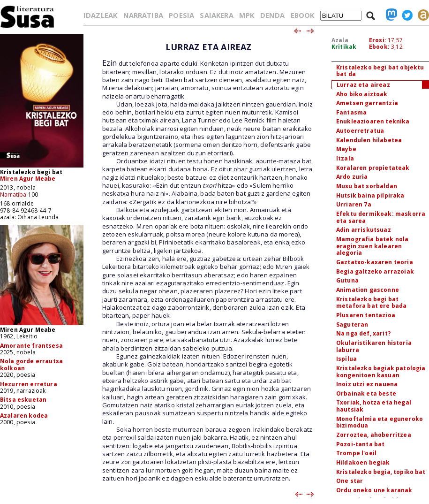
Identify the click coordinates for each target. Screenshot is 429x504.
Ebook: (379, 47)
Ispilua (346, 359)
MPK (247, 15)
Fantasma (351, 112)
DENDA (273, 15)
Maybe (346, 149)
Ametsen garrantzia (367, 103)
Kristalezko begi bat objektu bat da (380, 71)
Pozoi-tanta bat (360, 444)
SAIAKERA (216, 15)
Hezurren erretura (29, 384)
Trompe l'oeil (356, 453)
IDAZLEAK (100, 15)
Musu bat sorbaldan (367, 186)
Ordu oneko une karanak (374, 490)
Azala (340, 40)
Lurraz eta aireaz (363, 85)
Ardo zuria (352, 177)
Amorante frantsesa (31, 346)
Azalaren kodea (24, 416)
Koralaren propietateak (373, 168)
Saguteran (352, 325)
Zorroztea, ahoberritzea (374, 435)
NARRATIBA (143, 15)
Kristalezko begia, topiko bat (381, 472)
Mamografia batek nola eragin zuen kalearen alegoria (372, 246)
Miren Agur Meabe (28, 179)
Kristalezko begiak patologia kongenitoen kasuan (381, 372)
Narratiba (13, 195)
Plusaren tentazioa (366, 315)
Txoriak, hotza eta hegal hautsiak (374, 406)
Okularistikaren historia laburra (374, 346)
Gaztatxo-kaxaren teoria (375, 262)
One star (350, 481)
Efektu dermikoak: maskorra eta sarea (381, 217)
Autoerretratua (360, 131)
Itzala (345, 158)
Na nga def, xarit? (363, 333)
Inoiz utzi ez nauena (367, 384)
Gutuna (347, 280)
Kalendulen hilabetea (369, 140)
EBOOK (303, 15)
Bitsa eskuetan (23, 400)
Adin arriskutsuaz (364, 230)
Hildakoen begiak (363, 462)
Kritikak (344, 47)
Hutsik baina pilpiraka (370, 195)
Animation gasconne (368, 290)
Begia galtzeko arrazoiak (375, 271)
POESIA (181, 15)
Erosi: (378, 40)
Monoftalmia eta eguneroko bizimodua (380, 422)
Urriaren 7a (354, 204)
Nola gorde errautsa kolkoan (31, 364)
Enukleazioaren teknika (373, 121)
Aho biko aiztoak (362, 94)
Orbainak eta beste (366, 393)
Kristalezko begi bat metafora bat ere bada (371, 303)
